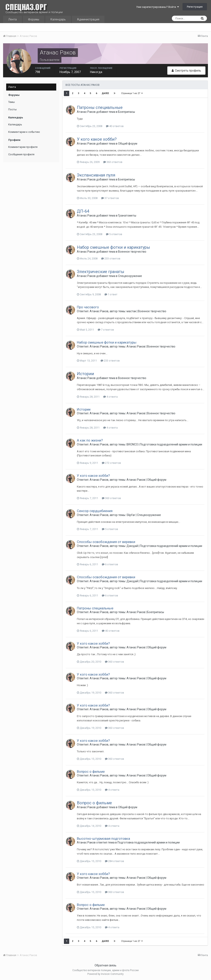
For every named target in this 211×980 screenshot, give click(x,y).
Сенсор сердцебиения (95, 511)
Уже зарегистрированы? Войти (158, 7)
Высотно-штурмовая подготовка (103, 839)
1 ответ (111, 294)
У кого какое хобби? (97, 139)
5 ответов (114, 234)
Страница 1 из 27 (132, 93)
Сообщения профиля (21, 154)
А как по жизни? (90, 440)
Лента (12, 19)
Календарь (58, 19)
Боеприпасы (127, 112)
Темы (12, 102)
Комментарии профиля (23, 147)
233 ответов (111, 259)
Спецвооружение (130, 276)
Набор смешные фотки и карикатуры (113, 247)
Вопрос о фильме (91, 772)
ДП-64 (83, 211)
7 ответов (106, 330)
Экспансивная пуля (96, 175)
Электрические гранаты (101, 272)
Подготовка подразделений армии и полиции (171, 444)
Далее (105, 93)
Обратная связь (105, 965)
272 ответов (111, 463)
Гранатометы (127, 216)
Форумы (34, 19)
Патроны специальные (100, 107)
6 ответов (110, 564)
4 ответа (110, 397)
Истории (85, 374)
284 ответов (114, 861)
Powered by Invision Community (105, 974)
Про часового (88, 307)
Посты (12, 109)
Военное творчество (132, 252)
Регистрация (195, 7)
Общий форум (128, 144)
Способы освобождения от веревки (106, 542)
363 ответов (113, 162)
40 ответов (115, 126)
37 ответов (110, 198)
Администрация (88, 19)
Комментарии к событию (24, 132)
